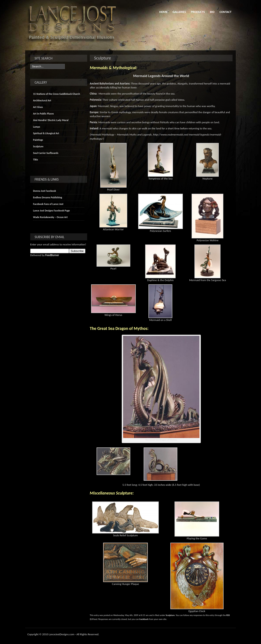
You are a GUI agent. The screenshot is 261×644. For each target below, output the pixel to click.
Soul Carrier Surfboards (46, 153)
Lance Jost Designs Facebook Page (51, 211)
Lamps (37, 127)
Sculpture (170, 615)
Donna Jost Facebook (45, 191)
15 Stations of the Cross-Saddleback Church (56, 94)
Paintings (38, 140)
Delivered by (45, 255)
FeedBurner (52, 255)
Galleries (179, 12)
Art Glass (38, 107)
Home (163, 12)
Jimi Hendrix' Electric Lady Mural (51, 120)
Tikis (35, 160)
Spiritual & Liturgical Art (46, 133)
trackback (144, 619)
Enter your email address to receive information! (58, 244)
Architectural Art (42, 100)
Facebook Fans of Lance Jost (48, 204)
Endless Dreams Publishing (48, 197)
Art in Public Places (43, 114)
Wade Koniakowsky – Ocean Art (50, 217)
